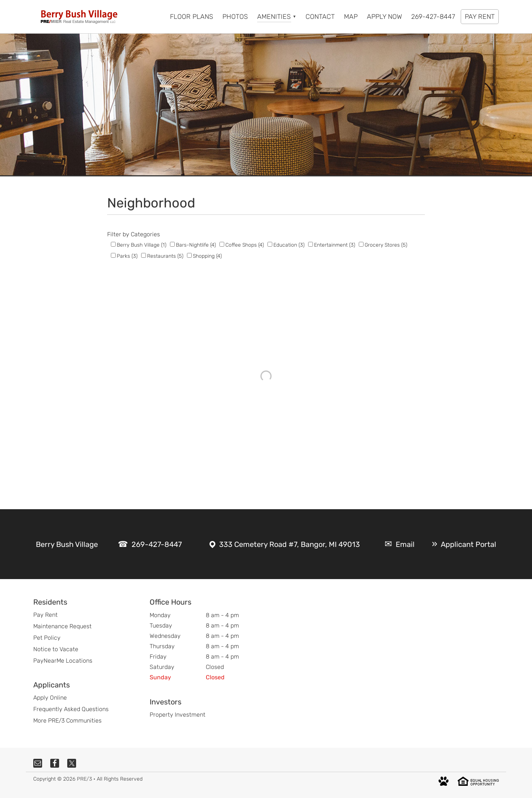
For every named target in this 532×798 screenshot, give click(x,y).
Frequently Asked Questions (71, 709)
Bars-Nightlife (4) (196, 245)
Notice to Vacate (56, 649)
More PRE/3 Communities (67, 721)
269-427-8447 (157, 544)
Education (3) (289, 245)
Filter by (118, 234)
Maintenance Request (62, 626)
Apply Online (50, 698)
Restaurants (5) (165, 256)
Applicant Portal (468, 544)
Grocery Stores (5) (386, 245)
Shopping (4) (207, 256)
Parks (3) (127, 256)
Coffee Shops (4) (245, 245)
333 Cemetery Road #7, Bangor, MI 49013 (289, 544)
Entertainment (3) (335, 245)
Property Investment (178, 715)
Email (405, 544)
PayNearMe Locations (63, 661)
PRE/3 (84, 779)
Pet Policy (47, 638)
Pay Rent (45, 615)
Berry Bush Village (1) (141, 245)
